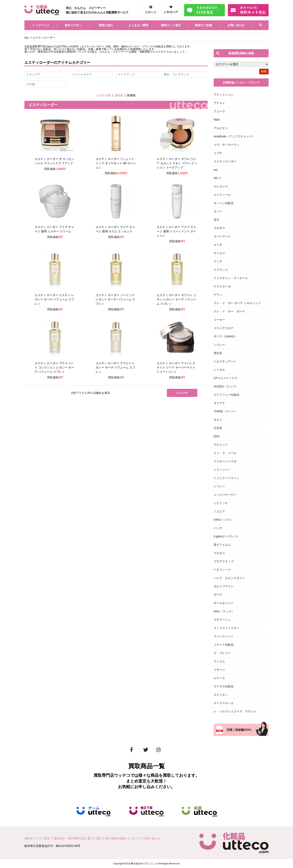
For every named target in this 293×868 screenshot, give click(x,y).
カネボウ (219, 228)
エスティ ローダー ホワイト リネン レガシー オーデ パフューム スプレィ (176, 299)
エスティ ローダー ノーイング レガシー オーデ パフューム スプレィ (115, 299)
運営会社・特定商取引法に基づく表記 (78, 838)
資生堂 (218, 353)
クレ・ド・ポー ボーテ (229, 311)
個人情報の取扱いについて (122, 838)
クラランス (221, 270)
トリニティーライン (226, 478)
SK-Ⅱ (217, 178)
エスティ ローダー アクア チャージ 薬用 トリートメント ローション (176, 231)
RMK (217, 120)
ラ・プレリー (222, 653)
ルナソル (219, 678)
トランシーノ (222, 470)
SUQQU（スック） (226, 386)
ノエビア (219, 511)
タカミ (218, 420)
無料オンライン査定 (37, 838)
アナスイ (219, 103)
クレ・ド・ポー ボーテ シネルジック (237, 303)
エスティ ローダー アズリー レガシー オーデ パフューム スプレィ (115, 367)
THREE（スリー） (226, 411)
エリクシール (222, 195)
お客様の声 (171, 12)
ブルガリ (219, 553)
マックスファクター (226, 628)
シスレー (219, 345)
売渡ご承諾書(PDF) (239, 730)
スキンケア (33, 74)
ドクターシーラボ (225, 461)
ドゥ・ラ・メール (225, 453)
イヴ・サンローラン (226, 145)
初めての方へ (73, 25)
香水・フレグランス (176, 74)
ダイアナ (219, 403)
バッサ (218, 528)
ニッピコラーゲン (225, 495)
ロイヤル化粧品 (224, 686)
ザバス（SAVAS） (225, 336)
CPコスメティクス (226, 378)
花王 (216, 220)
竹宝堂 (218, 428)
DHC (217, 436)
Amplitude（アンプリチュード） (234, 136)
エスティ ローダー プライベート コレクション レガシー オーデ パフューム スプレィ (54, 367)
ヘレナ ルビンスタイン (229, 578)
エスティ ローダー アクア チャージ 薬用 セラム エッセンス (115, 229)
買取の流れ (106, 25)
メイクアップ (126, 74)
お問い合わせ (236, 25)
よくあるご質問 (138, 25)
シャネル (219, 370)
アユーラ (219, 111)
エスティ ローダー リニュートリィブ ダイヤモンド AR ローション (116, 163)
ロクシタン (221, 695)
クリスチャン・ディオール (231, 278)
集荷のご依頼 (203, 25)
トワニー (219, 486)
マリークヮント (224, 636)
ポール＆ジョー (224, 603)
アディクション (224, 95)
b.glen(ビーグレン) (226, 536)
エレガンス (221, 186)
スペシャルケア (82, 74)
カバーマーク (222, 236)
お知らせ (151, 12)
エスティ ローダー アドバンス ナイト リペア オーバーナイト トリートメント (176, 367)
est (216, 170)
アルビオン (221, 128)
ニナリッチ (221, 503)
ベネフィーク (222, 570)
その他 (31, 84)
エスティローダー (44, 38)
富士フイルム (222, 545)
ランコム (219, 661)
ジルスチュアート (225, 361)
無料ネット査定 (171, 25)
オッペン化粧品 (224, 203)
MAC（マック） (224, 611)
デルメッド (221, 445)
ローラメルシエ (224, 703)
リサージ (219, 670)
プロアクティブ (224, 561)
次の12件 (182, 393)
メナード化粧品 (224, 645)
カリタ (218, 245)
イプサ (218, 153)
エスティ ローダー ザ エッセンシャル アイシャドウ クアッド (54, 161)
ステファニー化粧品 (226, 395)
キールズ (219, 253)
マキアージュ (222, 620)
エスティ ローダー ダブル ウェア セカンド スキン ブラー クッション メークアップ (177, 163)
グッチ (218, 261)
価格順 (119, 95)
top (26, 38)
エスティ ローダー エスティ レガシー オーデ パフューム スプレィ (54, 299)
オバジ (218, 211)
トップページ (41, 25)
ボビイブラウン (224, 586)
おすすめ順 (104, 95)
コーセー (219, 320)
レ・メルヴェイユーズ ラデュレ (235, 711)
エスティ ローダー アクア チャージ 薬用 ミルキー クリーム (54, 229)
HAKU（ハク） (223, 520)
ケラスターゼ (222, 286)
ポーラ (218, 595)
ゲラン (218, 295)
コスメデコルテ (224, 328)
